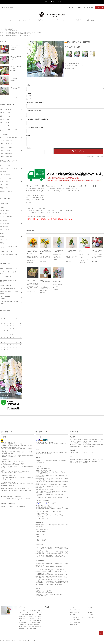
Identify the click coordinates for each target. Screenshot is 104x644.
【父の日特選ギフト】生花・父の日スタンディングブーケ (32, 252)
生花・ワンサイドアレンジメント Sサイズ (15, 78)
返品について (85, 157)
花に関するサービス (61, 20)
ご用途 (28, 85)
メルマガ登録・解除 (77, 20)
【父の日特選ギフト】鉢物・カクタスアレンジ (71, 252)
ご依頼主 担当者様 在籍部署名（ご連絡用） (37, 119)
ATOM (75, 624)
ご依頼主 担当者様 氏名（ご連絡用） (36, 127)
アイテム (99, 7)
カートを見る (91, 615)
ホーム (12, 20)
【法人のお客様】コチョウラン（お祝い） (28, 35)
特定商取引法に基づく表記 (96, 157)
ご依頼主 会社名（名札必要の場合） (36, 103)
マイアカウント (92, 607)
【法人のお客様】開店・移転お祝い (27, 34)
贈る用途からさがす (44, 20)
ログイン (91, 7)
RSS (72, 624)
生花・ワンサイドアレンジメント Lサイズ (15, 88)
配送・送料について (75, 612)
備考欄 (28, 135)
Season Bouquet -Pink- (57, 281)
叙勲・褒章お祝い (9, 29)
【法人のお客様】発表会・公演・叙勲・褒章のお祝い (31, 32)
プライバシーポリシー (76, 620)
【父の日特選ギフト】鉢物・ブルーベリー (58, 251)
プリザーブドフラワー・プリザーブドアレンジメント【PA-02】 (45, 282)
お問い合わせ (91, 20)
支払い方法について (75, 610)
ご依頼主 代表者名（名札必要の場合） (36, 111)
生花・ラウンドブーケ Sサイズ (84, 251)
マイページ (74, 7)
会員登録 (82, 7)
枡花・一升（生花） (32, 280)
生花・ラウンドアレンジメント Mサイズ (15, 47)
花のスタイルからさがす (26, 20)
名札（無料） (30, 93)
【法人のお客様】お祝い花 (11, 31)
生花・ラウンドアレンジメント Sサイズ (15, 57)
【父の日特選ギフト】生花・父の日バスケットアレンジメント (45, 252)
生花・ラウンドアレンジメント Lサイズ (15, 67)
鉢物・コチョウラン (10, 28)
